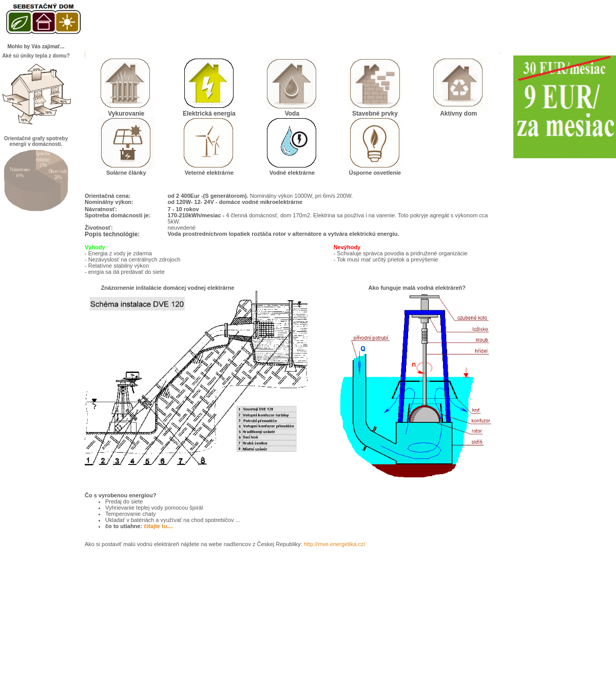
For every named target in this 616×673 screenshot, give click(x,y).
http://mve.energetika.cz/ (335, 544)
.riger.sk (308, 663)
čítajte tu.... (158, 526)
